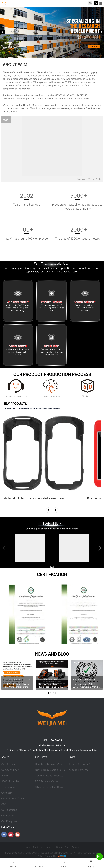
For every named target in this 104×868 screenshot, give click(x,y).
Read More (81, 179)
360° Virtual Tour (11, 781)
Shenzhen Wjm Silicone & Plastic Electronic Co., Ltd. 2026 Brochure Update (50, 680)
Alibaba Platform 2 (79, 764)
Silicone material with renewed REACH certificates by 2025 (85, 680)
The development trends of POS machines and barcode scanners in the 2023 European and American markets (15, 680)
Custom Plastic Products (49, 776)
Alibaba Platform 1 (79, 770)
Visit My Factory (96, 179)
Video (5, 776)
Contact (75, 847)
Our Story (7, 793)
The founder (8, 787)
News (59, 847)
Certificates (8, 764)
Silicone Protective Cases (49, 787)
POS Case (80, 76)
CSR (4, 804)
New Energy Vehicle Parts (50, 770)
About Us (49, 847)
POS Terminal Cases (47, 781)
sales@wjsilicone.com (55, 745)
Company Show (10, 770)
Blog (67, 847)
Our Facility (8, 816)
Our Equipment (10, 821)
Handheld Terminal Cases (50, 764)
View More (10, 502)
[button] (2, 32)
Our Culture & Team (13, 799)
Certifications (9, 810)
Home (27, 847)
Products (38, 847)
